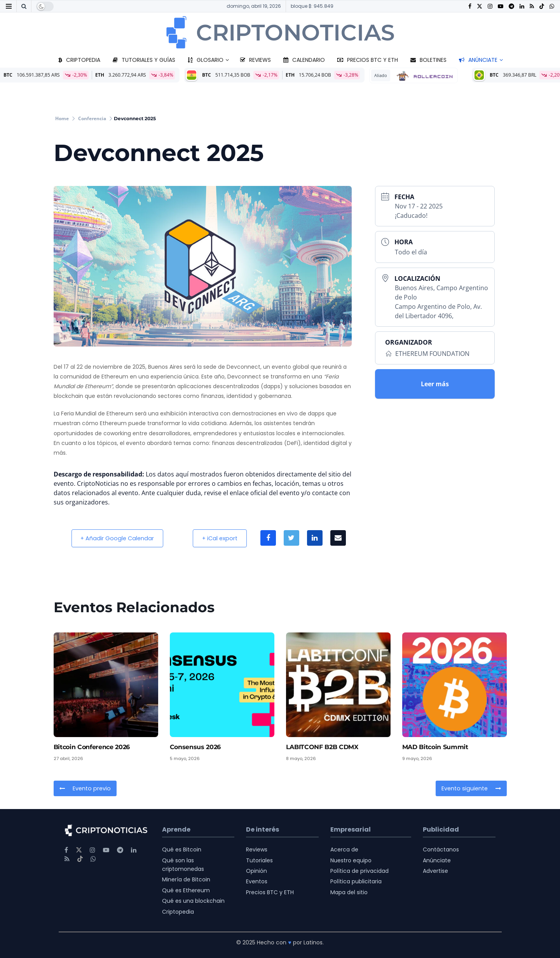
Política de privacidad (359, 871)
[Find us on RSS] (532, 6)
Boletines (428, 60)
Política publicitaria (356, 881)
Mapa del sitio (349, 892)
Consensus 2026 (195, 747)
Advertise (435, 871)
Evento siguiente (472, 788)
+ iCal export (222, 538)
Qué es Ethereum (186, 890)
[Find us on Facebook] (470, 6)
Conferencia (92, 118)
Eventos (257, 881)
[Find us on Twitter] (480, 6)
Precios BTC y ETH (368, 60)
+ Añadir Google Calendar (118, 538)
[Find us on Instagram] (490, 6)
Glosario (206, 60)
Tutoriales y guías (144, 60)
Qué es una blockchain (193, 901)
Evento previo (85, 788)
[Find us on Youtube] (501, 6)
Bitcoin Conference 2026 (92, 747)
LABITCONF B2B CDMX (322, 747)
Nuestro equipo (351, 860)
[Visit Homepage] (280, 32)
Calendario (304, 60)
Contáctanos (441, 849)
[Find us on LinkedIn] (522, 6)
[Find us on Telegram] (511, 6)
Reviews (256, 60)
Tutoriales (259, 860)
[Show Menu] (9, 6)
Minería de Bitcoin (186, 879)
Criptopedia (79, 60)
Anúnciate (478, 60)
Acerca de (344, 849)
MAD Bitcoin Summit (435, 747)
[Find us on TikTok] (542, 7)
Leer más (435, 384)
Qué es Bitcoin (182, 849)
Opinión (256, 871)
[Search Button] (24, 6)
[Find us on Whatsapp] (552, 6)
